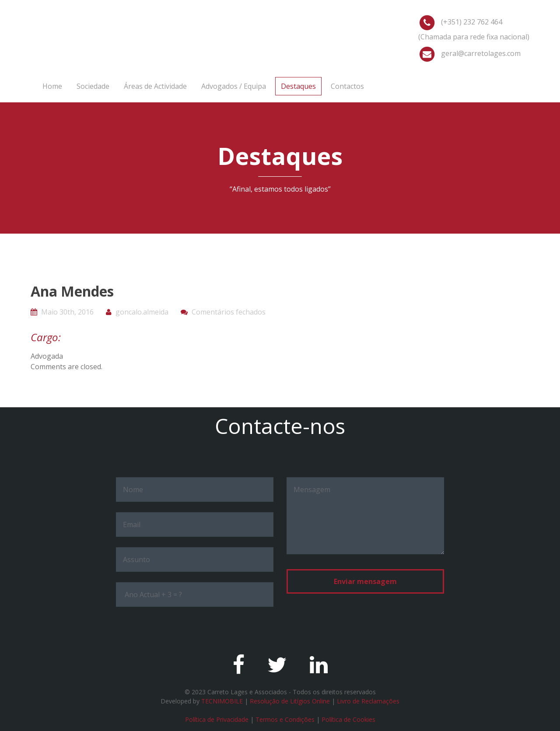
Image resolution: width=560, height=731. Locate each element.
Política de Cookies (348, 719)
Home (52, 86)
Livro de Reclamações (368, 701)
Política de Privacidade (217, 719)
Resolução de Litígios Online (290, 701)
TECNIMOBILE (222, 701)
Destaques (298, 86)
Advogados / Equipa (234, 86)
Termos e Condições (285, 719)
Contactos (347, 86)
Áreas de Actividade (155, 86)
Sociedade (93, 86)
